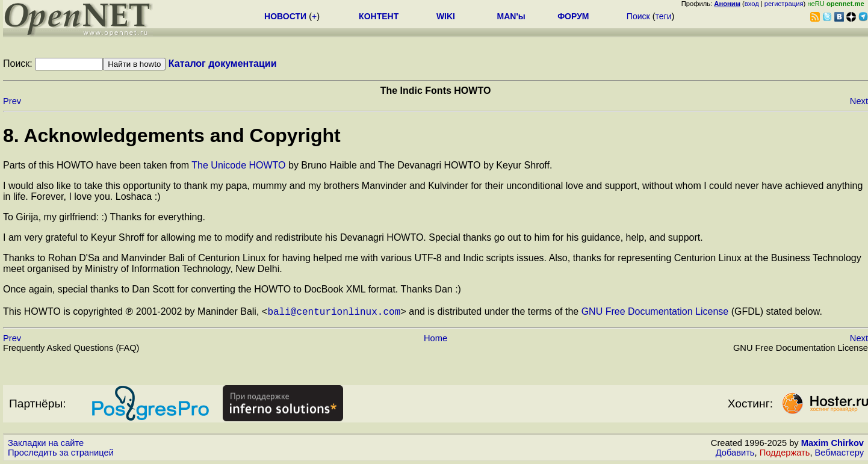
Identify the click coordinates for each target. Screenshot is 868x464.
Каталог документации (223, 63)
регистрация (784, 4)
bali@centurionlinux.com (334, 311)
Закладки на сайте (46, 443)
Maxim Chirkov (832, 443)
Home (436, 338)
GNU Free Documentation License (655, 311)
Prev (12, 101)
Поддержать (785, 453)
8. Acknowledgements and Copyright (172, 135)
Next (859, 101)
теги (664, 16)
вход (752, 4)
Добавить (735, 453)
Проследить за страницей (61, 453)
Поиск (638, 16)
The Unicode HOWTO (238, 165)
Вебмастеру (839, 453)
